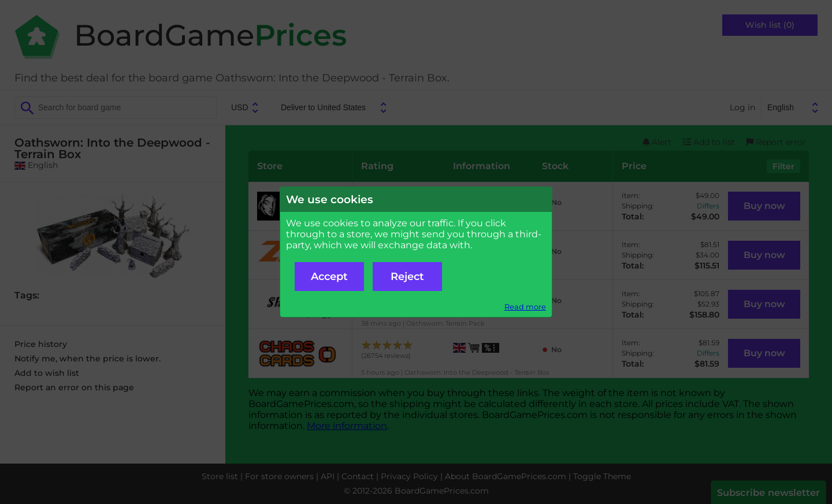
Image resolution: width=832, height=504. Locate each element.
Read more (525, 307)
